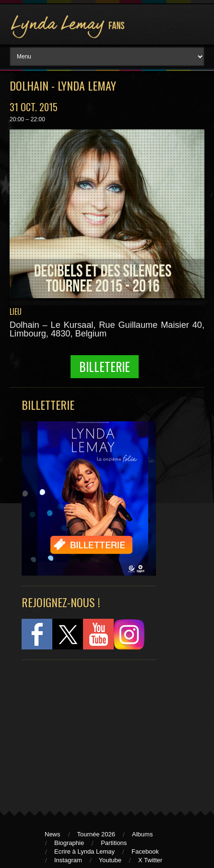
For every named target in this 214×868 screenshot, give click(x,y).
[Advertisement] (84, 731)
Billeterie (105, 366)
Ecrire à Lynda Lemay (84, 851)
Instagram (68, 860)
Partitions (114, 843)
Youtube (110, 860)
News (53, 834)
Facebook (145, 851)
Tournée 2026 (96, 834)
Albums (142, 834)
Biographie (69, 843)
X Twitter (150, 860)
